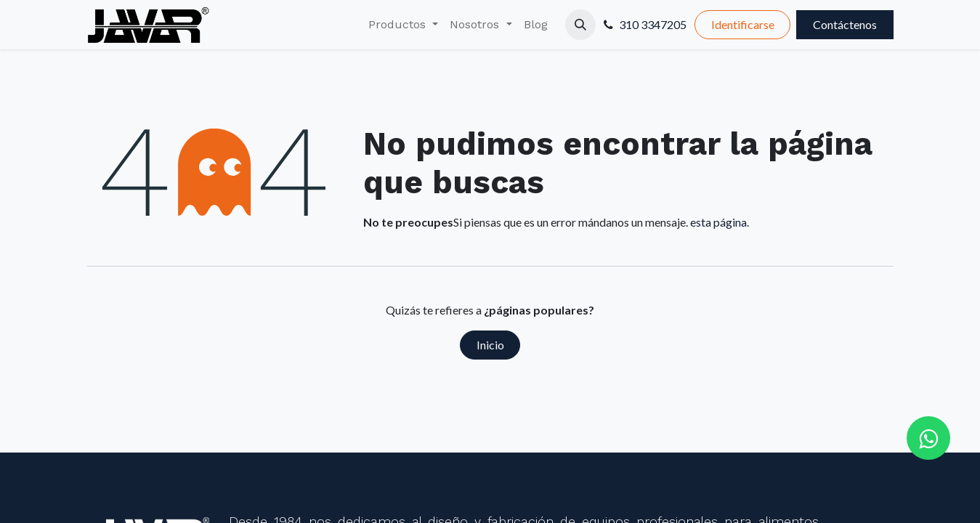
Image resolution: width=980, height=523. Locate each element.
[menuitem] (403, 25)
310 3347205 (653, 24)
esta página (718, 222)
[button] (580, 25)
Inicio (490, 345)
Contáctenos (845, 24)
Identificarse (743, 24)
